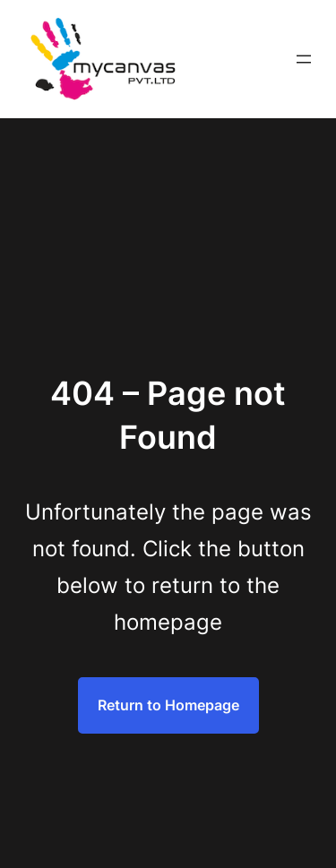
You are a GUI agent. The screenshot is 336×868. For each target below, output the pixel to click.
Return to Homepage (168, 705)
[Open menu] (304, 59)
